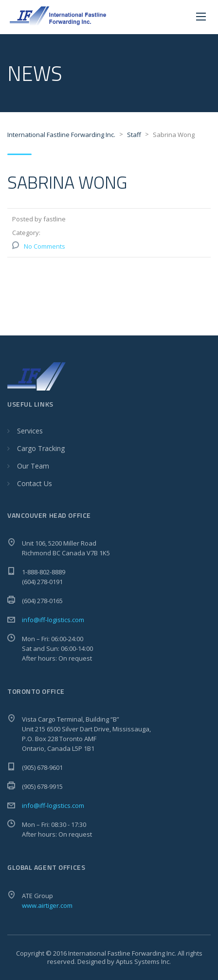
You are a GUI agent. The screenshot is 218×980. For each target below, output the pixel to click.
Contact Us (35, 483)
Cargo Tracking (41, 448)
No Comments (45, 246)
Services (30, 431)
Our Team (33, 466)
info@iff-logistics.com (53, 620)
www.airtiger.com (47, 905)
